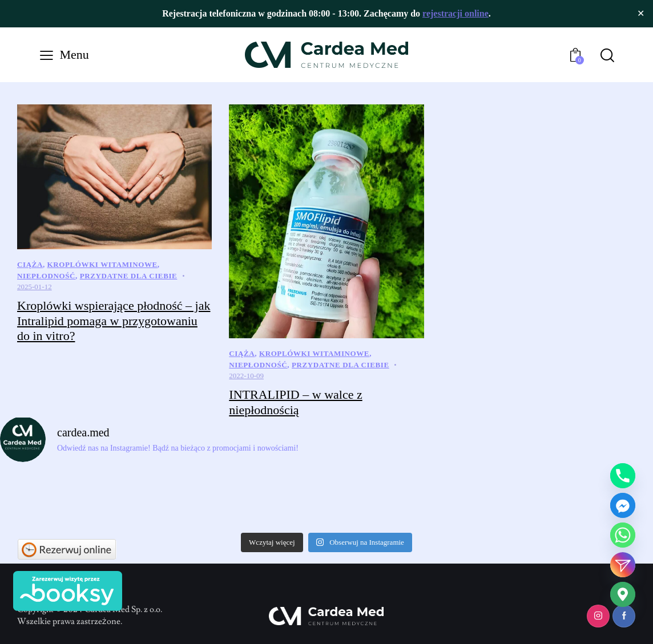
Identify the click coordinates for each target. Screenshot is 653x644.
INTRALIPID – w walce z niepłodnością (295, 402)
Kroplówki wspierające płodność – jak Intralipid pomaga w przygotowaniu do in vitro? (114, 321)
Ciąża (30, 264)
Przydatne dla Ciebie (129, 276)
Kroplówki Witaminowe (102, 264)
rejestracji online (456, 13)
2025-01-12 (35, 287)
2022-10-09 (246, 376)
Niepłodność (46, 276)
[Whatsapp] (623, 535)
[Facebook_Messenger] (623, 505)
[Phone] (623, 476)
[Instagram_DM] (623, 565)
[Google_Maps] (623, 594)
